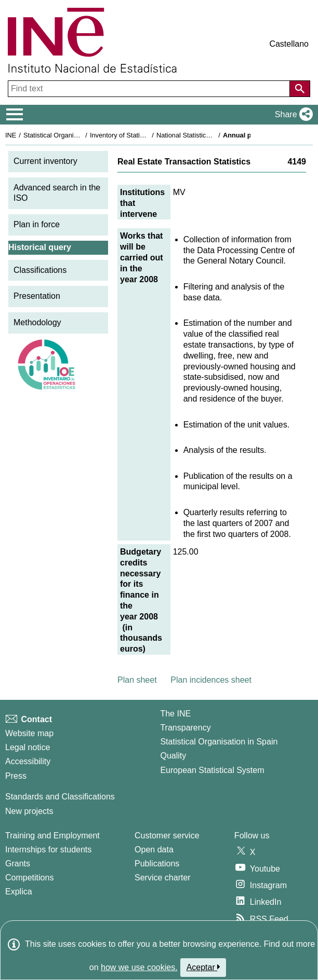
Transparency (185, 728)
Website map (29, 733)
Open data (154, 850)
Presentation (37, 296)
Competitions (29, 878)
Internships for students (48, 850)
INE (11, 135)
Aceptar (203, 967)
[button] (292, 115)
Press (16, 776)
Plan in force (37, 224)
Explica (19, 892)
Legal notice (28, 747)
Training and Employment (52, 836)
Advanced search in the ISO (57, 193)
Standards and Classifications (60, 797)
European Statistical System (212, 770)
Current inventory (45, 161)
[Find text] (150, 89)
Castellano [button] (289, 44)
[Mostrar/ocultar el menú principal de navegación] (15, 115)
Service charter (163, 878)
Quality (173, 756)
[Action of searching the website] (300, 89)
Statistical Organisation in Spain (70, 135)
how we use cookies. (139, 967)
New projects (29, 811)
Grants (18, 864)
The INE (175, 714)
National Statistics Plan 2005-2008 (207, 135)
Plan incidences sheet (211, 680)
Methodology (37, 322)
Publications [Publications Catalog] (157, 864)
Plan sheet (137, 680)
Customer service (167, 836)
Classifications (40, 270)
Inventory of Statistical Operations (140, 135)
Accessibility (28, 761)
